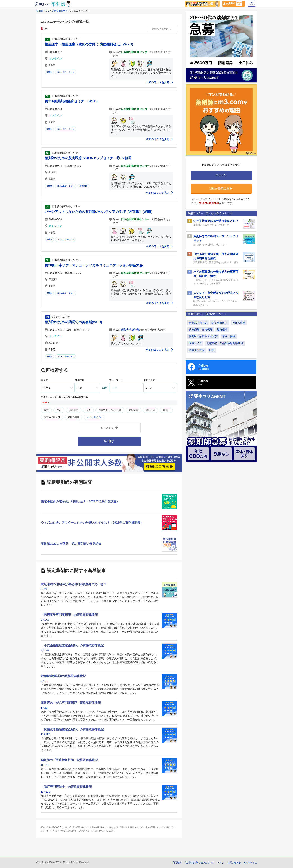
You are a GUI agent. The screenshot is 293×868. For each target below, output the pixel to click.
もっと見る (94, 417)
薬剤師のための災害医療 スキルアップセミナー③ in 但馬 (88, 158)
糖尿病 (166, 410)
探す (109, 441)
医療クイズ (195, 343)
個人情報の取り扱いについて (199, 863)
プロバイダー (150, 380)
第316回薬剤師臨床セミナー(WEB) (71, 101)
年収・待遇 (229, 336)
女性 (88, 410)
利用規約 (177, 863)
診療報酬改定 (197, 350)
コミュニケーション (66, 72)
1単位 (49, 72)
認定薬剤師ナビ (60, 11)
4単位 (49, 293)
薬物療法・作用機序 (201, 329)
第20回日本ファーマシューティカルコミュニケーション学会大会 (94, 265)
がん (59, 410)
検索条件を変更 (162, 29)
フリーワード (116, 380)
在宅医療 (133, 410)
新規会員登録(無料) (221, 189)
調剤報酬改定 (220, 323)
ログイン (252, 4)
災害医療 (83, 186)
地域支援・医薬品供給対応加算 (225, 343)
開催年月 (80, 380)
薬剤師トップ (43, 11)
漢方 (46, 410)
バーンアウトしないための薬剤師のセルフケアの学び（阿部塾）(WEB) (99, 212)
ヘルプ (221, 863)
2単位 (49, 357)
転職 (212, 350)
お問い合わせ (234, 863)
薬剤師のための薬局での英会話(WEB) (73, 322)
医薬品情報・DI (52, 417)
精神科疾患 (73, 417)
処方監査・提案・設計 (110, 410)
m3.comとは (250, 863)
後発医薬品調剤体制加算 (203, 336)
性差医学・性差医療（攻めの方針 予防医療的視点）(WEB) (89, 44)
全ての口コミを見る (160, 82)
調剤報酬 (150, 410)
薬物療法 (74, 410)
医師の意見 (239, 323)
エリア (44, 380)
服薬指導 (222, 329)
